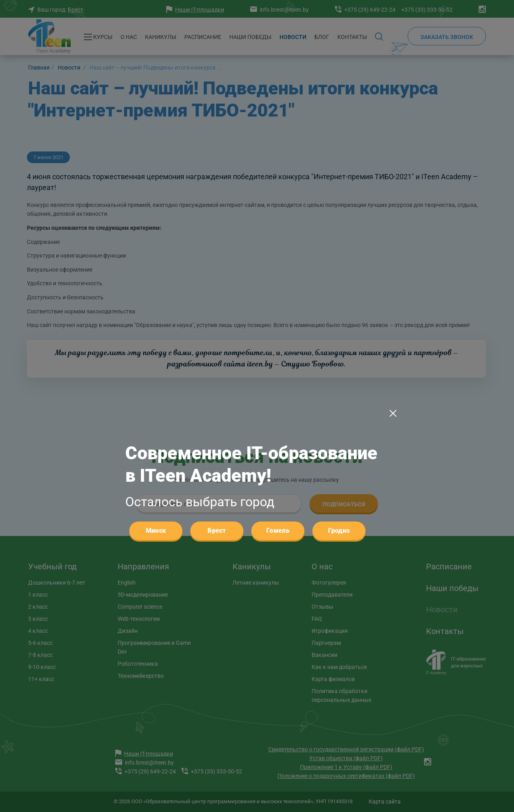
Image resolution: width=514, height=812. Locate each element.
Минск (156, 363)
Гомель (278, 363)
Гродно (339, 363)
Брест (217, 363)
